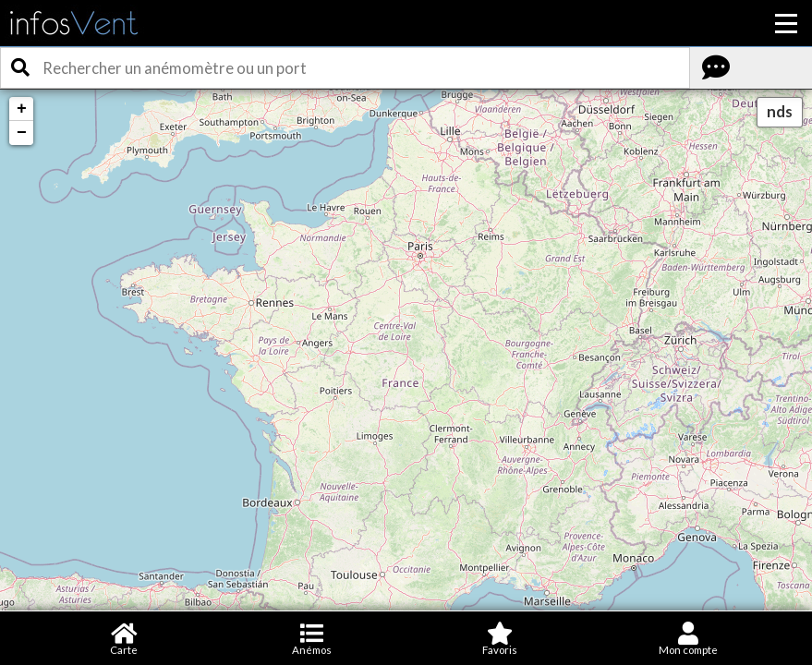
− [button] (22, 133)
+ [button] (22, 109)
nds (780, 111)
